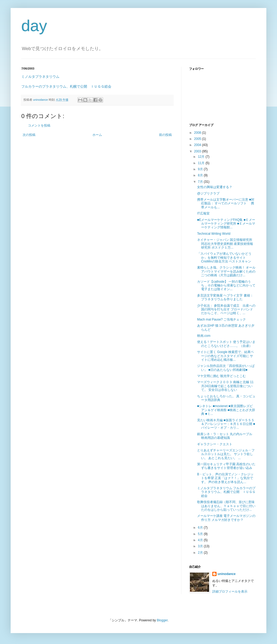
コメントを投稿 (39, 125)
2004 (198, 145)
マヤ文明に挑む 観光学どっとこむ (221, 376)
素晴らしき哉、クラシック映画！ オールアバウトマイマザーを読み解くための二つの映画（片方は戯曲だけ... (226, 271)
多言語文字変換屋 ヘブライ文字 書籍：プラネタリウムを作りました (225, 297)
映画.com (204, 336)
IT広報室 (203, 213)
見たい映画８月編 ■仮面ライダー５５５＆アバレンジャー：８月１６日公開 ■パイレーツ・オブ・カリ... (226, 424)
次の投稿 (29, 135)
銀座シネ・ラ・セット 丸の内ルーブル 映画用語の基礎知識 (225, 436)
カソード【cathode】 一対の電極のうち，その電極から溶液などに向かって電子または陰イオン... (226, 285)
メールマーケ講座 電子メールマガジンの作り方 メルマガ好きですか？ (226, 518)
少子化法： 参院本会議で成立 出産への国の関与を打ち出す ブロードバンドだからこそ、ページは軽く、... (226, 309)
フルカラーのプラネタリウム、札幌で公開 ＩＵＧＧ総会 (66, 86)
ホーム (97, 135)
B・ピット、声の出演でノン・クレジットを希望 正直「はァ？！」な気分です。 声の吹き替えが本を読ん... (225, 478)
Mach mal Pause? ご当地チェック (221, 319)
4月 (201, 540)
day (34, 26)
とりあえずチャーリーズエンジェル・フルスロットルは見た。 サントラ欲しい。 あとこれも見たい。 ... (226, 454)
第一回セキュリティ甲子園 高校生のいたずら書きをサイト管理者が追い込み (226, 466)
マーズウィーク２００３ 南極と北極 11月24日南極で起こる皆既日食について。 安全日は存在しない (225, 386)
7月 (201, 182)
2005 (198, 139)
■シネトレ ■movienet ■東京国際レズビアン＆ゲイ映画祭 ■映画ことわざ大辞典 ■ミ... (226, 410)
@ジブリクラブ (208, 193)
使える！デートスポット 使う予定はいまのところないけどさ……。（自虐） (226, 344)
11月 (202, 163)
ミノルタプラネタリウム (40, 77)
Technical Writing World (214, 234)
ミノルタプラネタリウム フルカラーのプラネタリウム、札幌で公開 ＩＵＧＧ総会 (226, 492)
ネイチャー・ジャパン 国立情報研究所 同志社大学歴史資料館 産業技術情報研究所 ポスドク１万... (225, 244)
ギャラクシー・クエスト (215, 444)
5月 (201, 534)
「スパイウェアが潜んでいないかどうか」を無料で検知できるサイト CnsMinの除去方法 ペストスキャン (224, 258)
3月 (201, 546)
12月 (202, 157)
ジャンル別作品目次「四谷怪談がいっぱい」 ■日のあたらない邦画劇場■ (226, 368)
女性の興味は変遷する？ (215, 187)
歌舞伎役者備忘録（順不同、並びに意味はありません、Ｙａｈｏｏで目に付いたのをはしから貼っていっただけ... (226, 506)
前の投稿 (165, 135)
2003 (198, 151)
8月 (201, 175)
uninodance (227, 574)
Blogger (162, 620)
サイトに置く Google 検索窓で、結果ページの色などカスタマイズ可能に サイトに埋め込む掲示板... (225, 356)
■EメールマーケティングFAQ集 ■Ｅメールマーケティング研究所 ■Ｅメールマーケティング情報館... (226, 224)
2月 (201, 553)
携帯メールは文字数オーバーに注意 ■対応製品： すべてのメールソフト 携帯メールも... (226, 203)
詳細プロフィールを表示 (230, 592)
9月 (201, 169)
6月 (201, 528)
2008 (198, 133)
